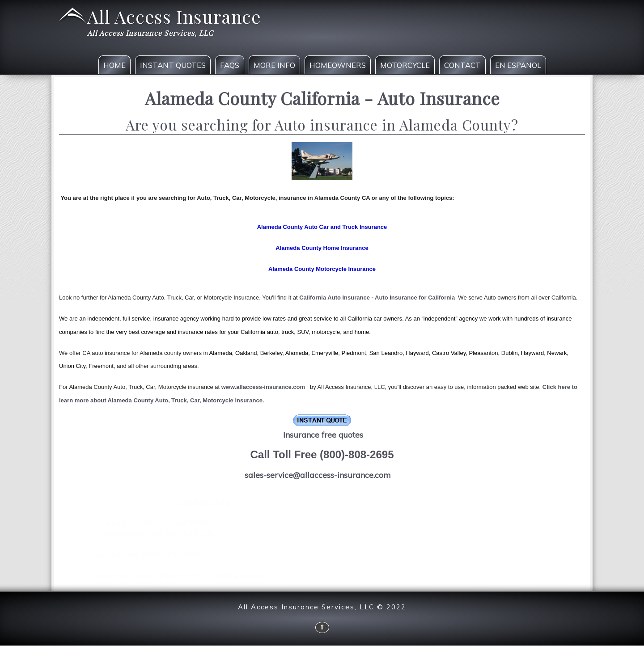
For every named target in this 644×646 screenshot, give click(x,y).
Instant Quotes (173, 65)
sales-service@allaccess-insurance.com (318, 475)
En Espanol (518, 65)
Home (114, 65)
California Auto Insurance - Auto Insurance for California (377, 298)
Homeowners (338, 65)
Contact (462, 65)
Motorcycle (405, 65)
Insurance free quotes (323, 435)
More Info (274, 65)
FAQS (230, 65)
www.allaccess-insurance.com (263, 387)
